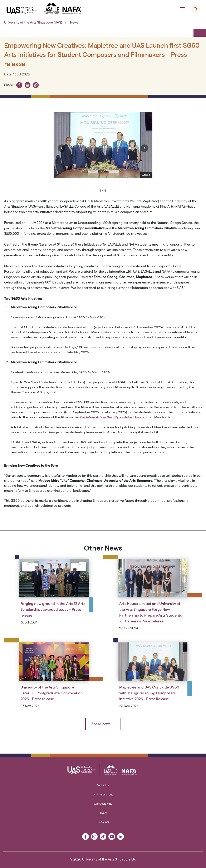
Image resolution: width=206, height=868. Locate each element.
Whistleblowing (103, 804)
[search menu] (196, 9)
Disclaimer (103, 822)
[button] (36, 85)
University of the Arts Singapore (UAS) (33, 22)
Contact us (103, 785)
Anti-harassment (103, 794)
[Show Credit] (146, 175)
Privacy (103, 813)
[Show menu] (183, 9)
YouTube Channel (112, 417)
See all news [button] (101, 724)
